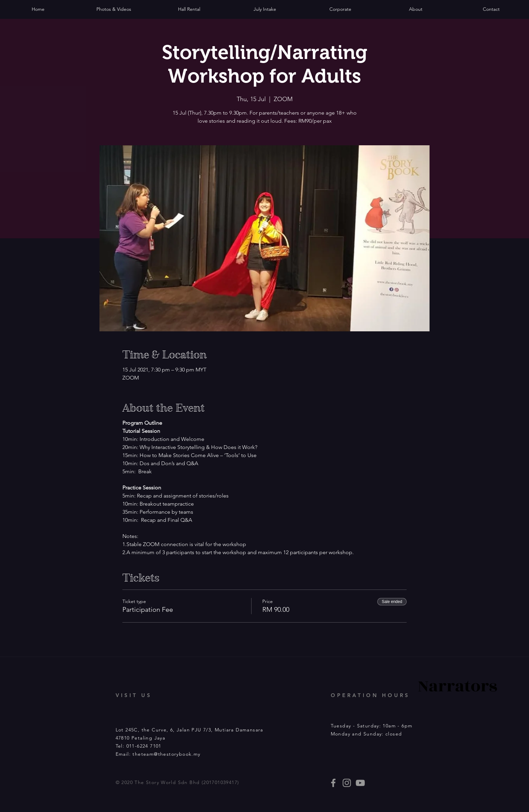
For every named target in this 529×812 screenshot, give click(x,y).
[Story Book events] (360, 783)
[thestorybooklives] (333, 783)
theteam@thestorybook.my (166, 754)
